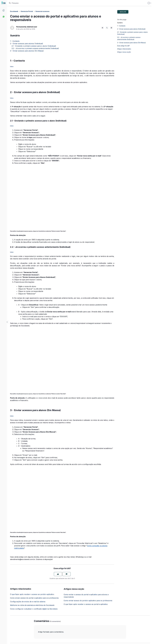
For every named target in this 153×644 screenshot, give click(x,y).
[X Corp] (107, 28)
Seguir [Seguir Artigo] (123, 12)
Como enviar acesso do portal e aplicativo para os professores (34, 598)
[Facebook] (102, 28)
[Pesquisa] (77, 3)
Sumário (120, 23)
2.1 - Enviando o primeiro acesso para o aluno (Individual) (33, 46)
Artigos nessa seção (124, 52)
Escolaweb (14, 11)
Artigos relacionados (124, 49)
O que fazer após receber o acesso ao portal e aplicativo (32, 594)
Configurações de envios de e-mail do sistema (28, 602)
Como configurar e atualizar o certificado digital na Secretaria (34, 609)
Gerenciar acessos (42, 11)
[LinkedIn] (111, 28)
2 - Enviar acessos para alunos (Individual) (27, 44)
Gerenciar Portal (27, 11)
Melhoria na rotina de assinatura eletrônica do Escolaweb (32, 605)
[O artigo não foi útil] (67, 574)
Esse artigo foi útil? (123, 46)
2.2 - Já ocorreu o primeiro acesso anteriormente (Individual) (34, 48)
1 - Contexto (15, 41)
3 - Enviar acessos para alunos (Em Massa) (27, 51)
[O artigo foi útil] (58, 574)
